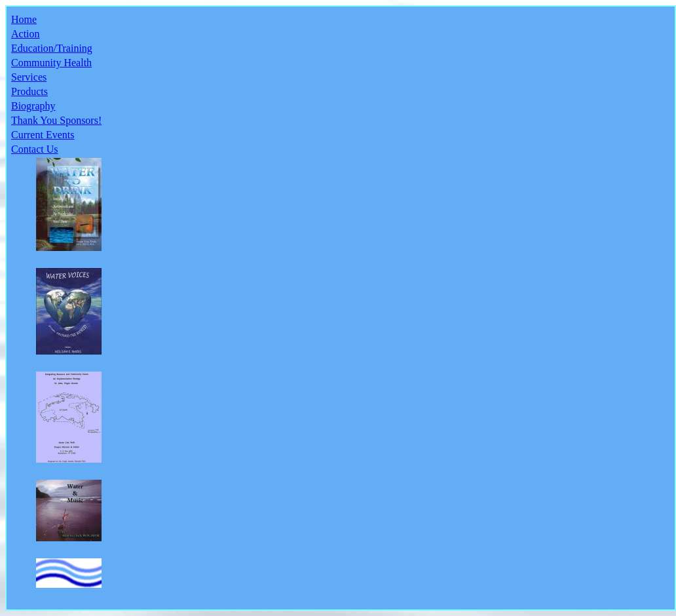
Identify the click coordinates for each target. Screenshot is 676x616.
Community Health (51, 63)
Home (24, 19)
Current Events (43, 135)
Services (29, 77)
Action (26, 34)
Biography (33, 106)
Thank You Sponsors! (56, 120)
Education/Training (52, 48)
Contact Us (35, 149)
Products (29, 91)
